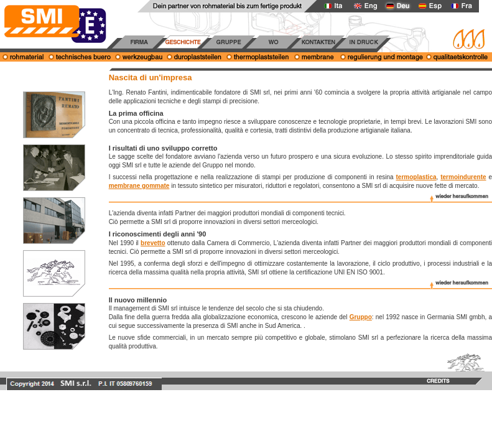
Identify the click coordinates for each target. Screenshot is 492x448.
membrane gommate (139, 186)
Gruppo (361, 317)
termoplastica (416, 177)
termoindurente (463, 177)
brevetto (153, 243)
